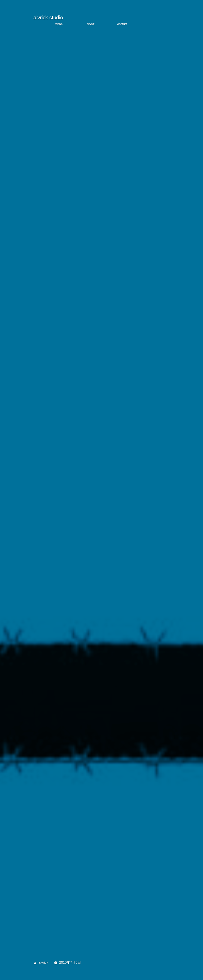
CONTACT (122, 25)
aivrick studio (48, 18)
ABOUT (91, 25)
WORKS (59, 25)
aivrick (43, 963)
